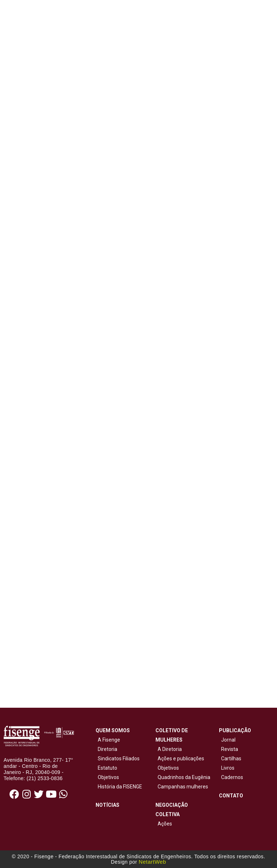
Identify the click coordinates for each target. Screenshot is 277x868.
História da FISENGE (119, 787)
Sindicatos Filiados (118, 759)
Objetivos (107, 777)
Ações (164, 824)
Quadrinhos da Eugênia (183, 777)
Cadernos (232, 777)
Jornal (228, 740)
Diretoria (106, 749)
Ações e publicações (180, 759)
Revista (230, 749)
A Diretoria (169, 749)
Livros (228, 768)
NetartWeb (153, 862)
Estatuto (106, 768)
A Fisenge (108, 740)
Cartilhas (231, 759)
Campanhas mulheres (182, 787)
